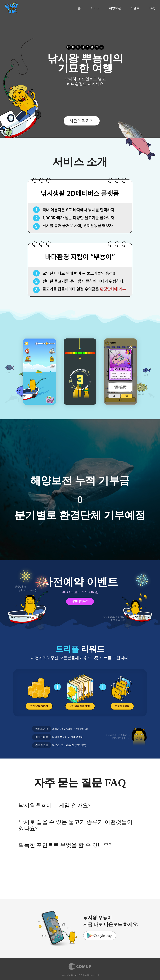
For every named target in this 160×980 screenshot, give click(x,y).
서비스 (95, 8)
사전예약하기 (82, 121)
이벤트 (135, 8)
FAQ (152, 8)
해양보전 (115, 8)
